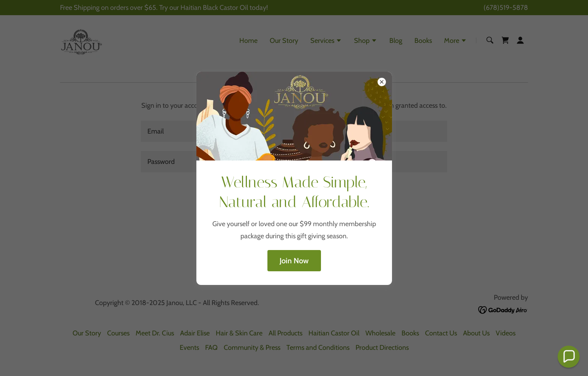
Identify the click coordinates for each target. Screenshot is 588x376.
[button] (569, 357)
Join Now (294, 261)
